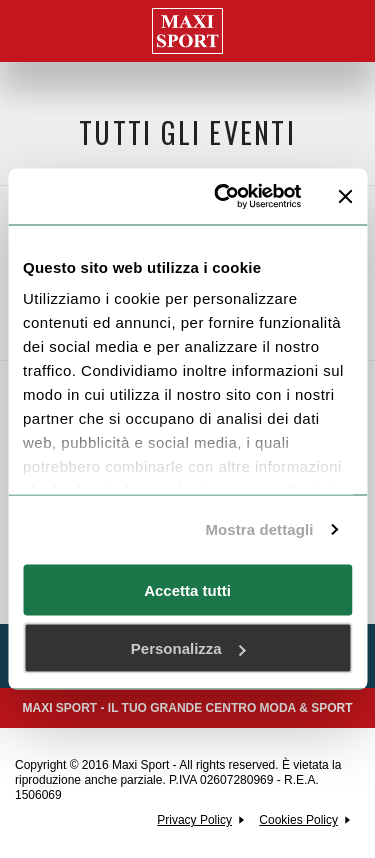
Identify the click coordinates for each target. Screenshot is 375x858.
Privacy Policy (194, 820)
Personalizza (188, 648)
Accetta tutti (187, 589)
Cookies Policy (298, 820)
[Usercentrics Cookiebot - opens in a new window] (223, 197)
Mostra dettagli (259, 529)
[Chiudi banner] (345, 196)
